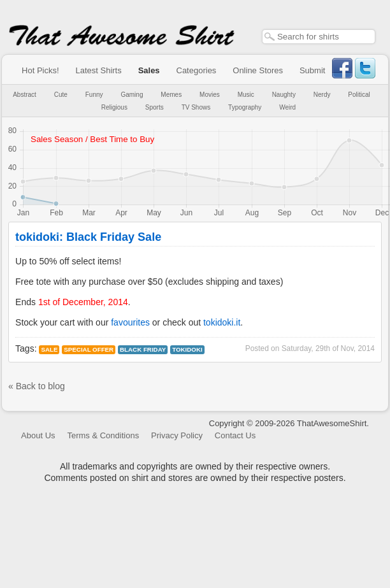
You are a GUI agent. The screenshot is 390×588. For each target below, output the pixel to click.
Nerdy (322, 95)
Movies (210, 95)
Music (246, 95)
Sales (149, 70)
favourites (130, 322)
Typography (245, 107)
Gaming (132, 95)
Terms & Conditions (103, 435)
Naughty (284, 95)
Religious (114, 107)
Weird (287, 107)
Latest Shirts (98, 70)
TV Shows (196, 107)
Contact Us (235, 435)
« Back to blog (37, 386)
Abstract (25, 95)
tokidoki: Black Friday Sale (88, 237)
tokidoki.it (222, 322)
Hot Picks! (40, 70)
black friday (143, 349)
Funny (94, 95)
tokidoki (187, 349)
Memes (171, 95)
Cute (61, 95)
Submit (312, 70)
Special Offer (89, 349)
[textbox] (319, 37)
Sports (155, 107)
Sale (49, 349)
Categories (197, 70)
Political (359, 95)
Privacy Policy (177, 435)
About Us (38, 435)
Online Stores (258, 70)
